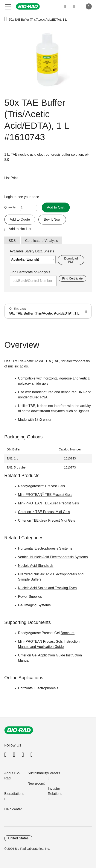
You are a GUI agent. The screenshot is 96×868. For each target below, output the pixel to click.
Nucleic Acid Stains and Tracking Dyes (47, 588)
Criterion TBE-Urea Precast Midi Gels (47, 520)
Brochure (68, 633)
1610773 (70, 467)
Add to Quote (20, 219)
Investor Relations (55, 791)
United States (18, 838)
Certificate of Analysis (42, 241)
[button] (6, 19)
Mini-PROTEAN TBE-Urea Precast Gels (48, 503)
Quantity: (10, 207)
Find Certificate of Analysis (30, 272)
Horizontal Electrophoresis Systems (45, 548)
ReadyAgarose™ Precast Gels (41, 486)
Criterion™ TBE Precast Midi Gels (44, 512)
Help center (13, 809)
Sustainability (38, 773)
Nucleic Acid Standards (36, 566)
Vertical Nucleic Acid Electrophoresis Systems (53, 557)
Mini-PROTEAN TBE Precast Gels (45, 495)
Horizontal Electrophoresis (38, 688)
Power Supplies (30, 597)
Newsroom (36, 783)
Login (9, 197)
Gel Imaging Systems (34, 605)
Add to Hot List (20, 229)
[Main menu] (8, 6)
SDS (12, 241)
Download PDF (71, 260)
